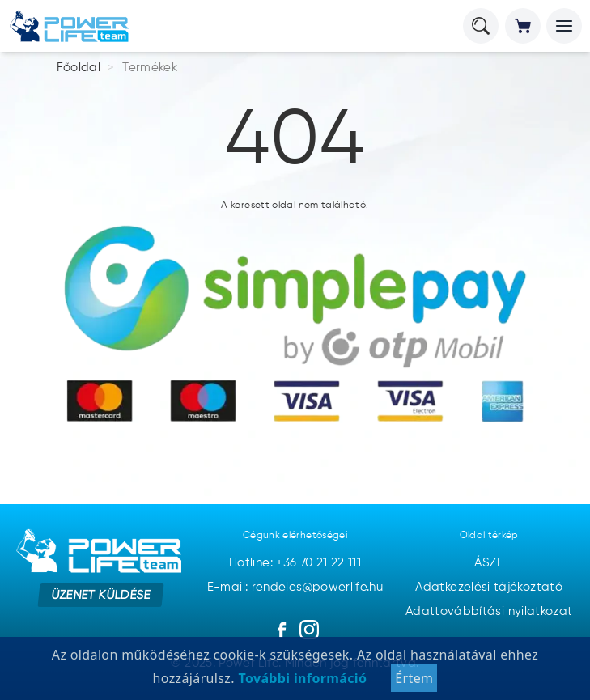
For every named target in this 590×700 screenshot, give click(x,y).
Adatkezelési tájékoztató (489, 587)
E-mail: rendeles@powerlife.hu (295, 587)
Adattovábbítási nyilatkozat (489, 611)
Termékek (150, 68)
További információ (301, 678)
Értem (414, 678)
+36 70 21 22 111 (318, 563)
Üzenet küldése (101, 595)
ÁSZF (488, 563)
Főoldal (79, 68)
